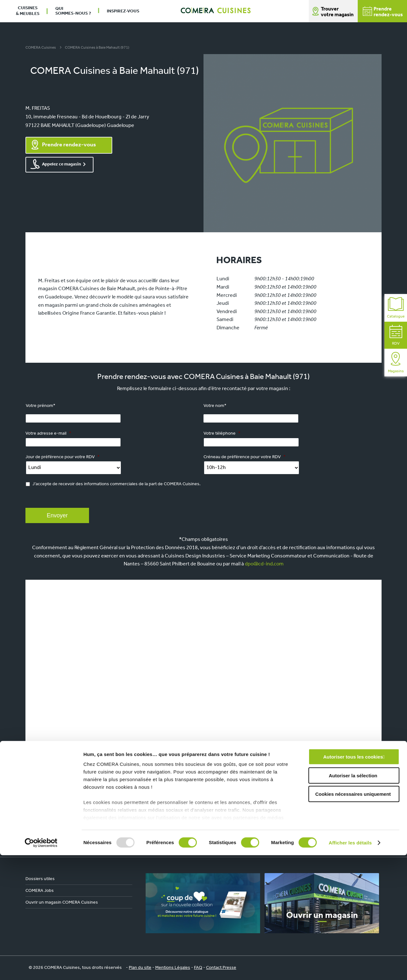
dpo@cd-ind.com (264, 564)
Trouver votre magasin (337, 12)
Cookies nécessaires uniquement (353, 919)
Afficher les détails (350, 967)
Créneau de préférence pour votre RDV (245, 457)
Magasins (396, 363)
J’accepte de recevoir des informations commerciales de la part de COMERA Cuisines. (117, 484)
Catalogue (396, 308)
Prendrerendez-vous (383, 12)
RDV (396, 335)
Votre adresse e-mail (48, 434)
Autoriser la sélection (353, 900)
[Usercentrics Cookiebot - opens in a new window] (41, 968)
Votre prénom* (41, 406)
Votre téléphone (222, 434)
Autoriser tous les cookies (353, 882)
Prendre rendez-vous (69, 145)
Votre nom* (215, 406)
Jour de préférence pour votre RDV (62, 457)
